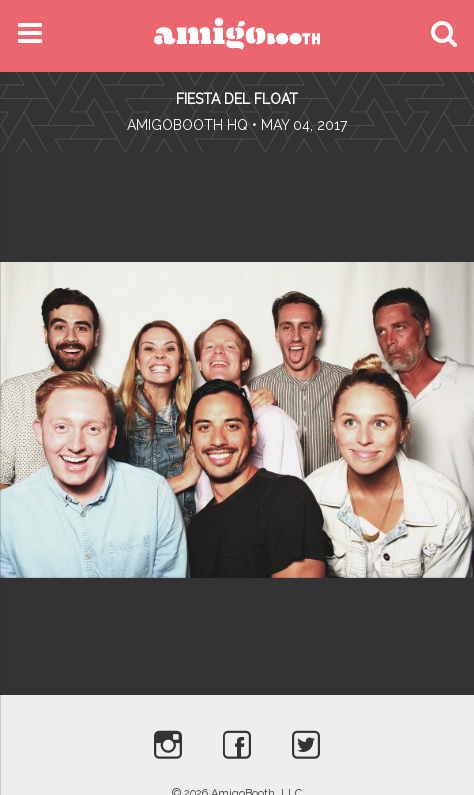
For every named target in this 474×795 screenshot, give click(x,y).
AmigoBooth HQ (187, 125)
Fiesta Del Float (237, 99)
